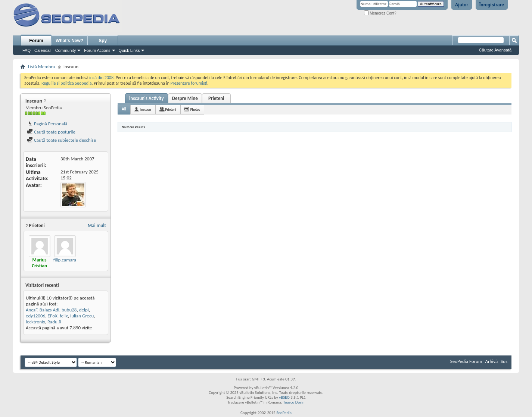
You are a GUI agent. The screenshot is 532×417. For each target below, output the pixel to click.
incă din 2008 (101, 78)
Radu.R (54, 322)
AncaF (32, 310)
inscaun (146, 109)
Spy (103, 41)
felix (64, 316)
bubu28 (69, 310)
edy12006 (35, 316)
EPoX (52, 316)
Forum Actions (97, 50)
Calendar (43, 50)
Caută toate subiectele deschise (61, 140)
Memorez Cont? (380, 13)
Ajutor (462, 5)
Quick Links (129, 50)
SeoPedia (284, 413)
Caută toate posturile (51, 132)
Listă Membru (42, 67)
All (124, 109)
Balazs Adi (49, 310)
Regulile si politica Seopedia (67, 83)
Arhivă (491, 361)
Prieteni (216, 98)
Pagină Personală (47, 124)
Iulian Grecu (82, 316)
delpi (84, 310)
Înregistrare (492, 5)
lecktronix (35, 322)
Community (66, 50)
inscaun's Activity (147, 98)
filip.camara (65, 260)
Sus (504, 361)
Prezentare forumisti (189, 83)
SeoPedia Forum (466, 361)
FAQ (27, 50)
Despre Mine (185, 98)
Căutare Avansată (495, 50)
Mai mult (97, 225)
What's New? (69, 41)
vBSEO (284, 397)
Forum (36, 41)
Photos (195, 109)
